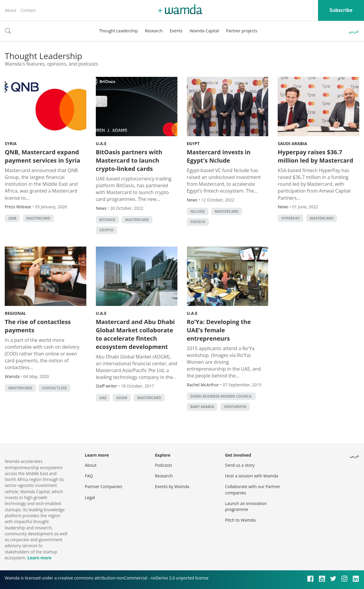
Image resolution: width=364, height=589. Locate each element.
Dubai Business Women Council (221, 396)
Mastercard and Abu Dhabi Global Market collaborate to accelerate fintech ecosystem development (135, 334)
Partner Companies (104, 486)
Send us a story (240, 465)
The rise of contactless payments (38, 326)
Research (154, 31)
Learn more (39, 558)
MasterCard (38, 218)
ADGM (122, 398)
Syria (11, 143)
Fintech (198, 222)
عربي (354, 31)
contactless (55, 388)
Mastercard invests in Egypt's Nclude (219, 156)
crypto (106, 230)
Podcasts (163, 465)
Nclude (198, 211)
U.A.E (101, 143)
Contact (28, 10)
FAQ (89, 476)
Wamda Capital (204, 31)
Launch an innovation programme (246, 506)
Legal (90, 497)
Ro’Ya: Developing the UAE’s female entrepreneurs (219, 330)
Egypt (193, 143)
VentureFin (235, 407)
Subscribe (341, 10)
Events (176, 31)
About (11, 10)
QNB (12, 218)
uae (103, 398)
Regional (15, 313)
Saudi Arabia (292, 143)
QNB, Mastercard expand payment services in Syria (42, 156)
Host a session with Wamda (252, 476)
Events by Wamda (172, 486)
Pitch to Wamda (240, 520)
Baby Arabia (202, 407)
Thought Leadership (119, 31)
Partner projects (242, 31)
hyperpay (290, 218)
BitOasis (107, 220)
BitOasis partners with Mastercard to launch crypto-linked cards (129, 160)
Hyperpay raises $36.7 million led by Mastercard (315, 156)
